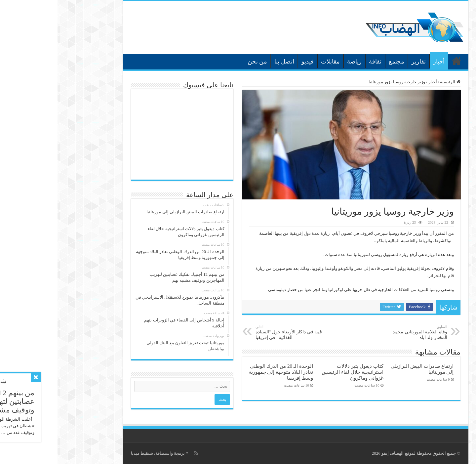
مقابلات (273, 62)
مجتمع (339, 62)
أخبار (381, 62)
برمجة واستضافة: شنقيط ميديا (100, 453)
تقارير (361, 62)
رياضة (297, 62)
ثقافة (318, 62)
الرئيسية (399, 61)
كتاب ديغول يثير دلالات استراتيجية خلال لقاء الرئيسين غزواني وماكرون (295, 372)
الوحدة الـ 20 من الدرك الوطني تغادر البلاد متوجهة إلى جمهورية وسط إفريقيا (223, 372)
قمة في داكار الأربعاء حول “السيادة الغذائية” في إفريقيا (232, 332)
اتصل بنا (227, 62)
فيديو (250, 62)
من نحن (200, 62)
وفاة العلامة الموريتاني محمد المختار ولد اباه (356, 332)
